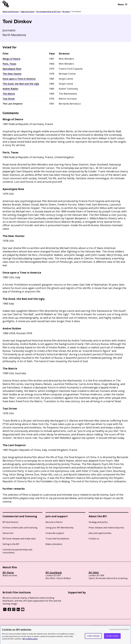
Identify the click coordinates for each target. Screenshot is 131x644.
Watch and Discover (11, 12)
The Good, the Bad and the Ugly (21, 84)
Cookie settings (93, 638)
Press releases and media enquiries (106, 528)
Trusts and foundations (57, 539)
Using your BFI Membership (59, 528)
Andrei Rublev (10, 89)
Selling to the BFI (11, 544)
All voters (66, 12)
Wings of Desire (11, 59)
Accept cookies (112, 638)
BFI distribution (10, 522)
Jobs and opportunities (100, 533)
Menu (122, 4)
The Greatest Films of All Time (48, 12)
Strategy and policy (98, 522)
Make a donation (54, 544)
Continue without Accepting (119, 632)
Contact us (94, 539)
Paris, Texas (9, 64)
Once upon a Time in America (19, 79)
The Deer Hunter (12, 74)
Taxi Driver (9, 99)
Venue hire (8, 533)
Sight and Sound (27, 12)
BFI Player (8, 572)
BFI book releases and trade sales (19, 539)
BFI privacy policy (10, 626)
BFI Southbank (54, 572)
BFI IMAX (94, 572)
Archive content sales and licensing (20, 528)
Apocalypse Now (12, 69)
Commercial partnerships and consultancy (17, 551)
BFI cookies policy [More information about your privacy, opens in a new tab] (30, 641)
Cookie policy (24, 626)
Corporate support (55, 533)
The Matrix (9, 94)
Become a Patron (54, 522)
